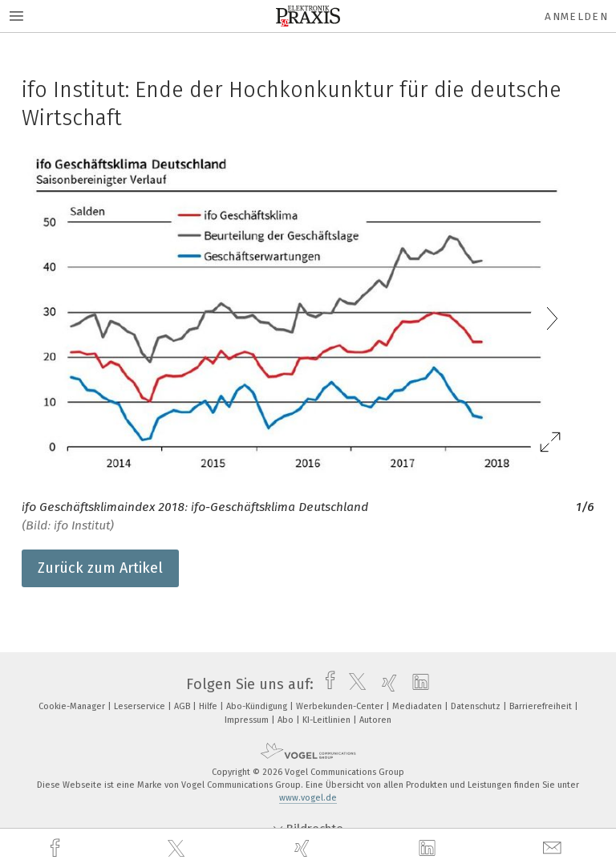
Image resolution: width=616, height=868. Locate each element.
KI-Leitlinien (328, 720)
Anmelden (576, 16)
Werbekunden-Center (341, 706)
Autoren (375, 720)
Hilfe (209, 706)
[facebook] (57, 848)
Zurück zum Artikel (100, 568)
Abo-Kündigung (258, 706)
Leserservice (141, 706)
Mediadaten (418, 706)
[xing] (304, 848)
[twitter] (178, 849)
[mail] (554, 848)
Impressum (248, 720)
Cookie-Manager (73, 706)
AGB (183, 706)
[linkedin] (429, 849)
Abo (287, 720)
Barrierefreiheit (542, 706)
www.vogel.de (308, 798)
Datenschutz (477, 706)
